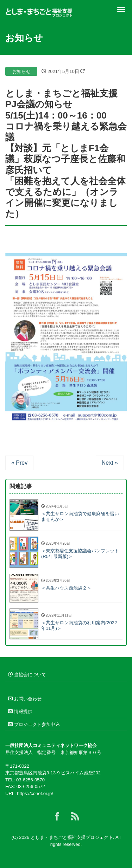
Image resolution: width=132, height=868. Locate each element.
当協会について (27, 675)
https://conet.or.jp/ (35, 793)
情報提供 (20, 711)
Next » (110, 463)
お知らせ (21, 71)
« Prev (19, 463)
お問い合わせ (25, 699)
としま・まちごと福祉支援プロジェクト (72, 837)
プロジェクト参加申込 (34, 724)
